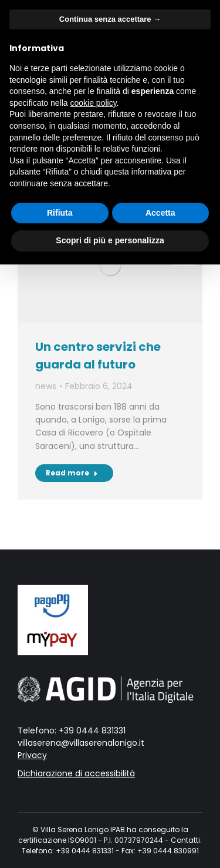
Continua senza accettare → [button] (110, 19)
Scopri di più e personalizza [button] (110, 240)
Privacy (32, 755)
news (46, 386)
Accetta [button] (160, 213)
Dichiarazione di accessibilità (76, 773)
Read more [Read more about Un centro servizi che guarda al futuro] (72, 473)
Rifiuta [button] (60, 213)
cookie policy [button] (94, 103)
